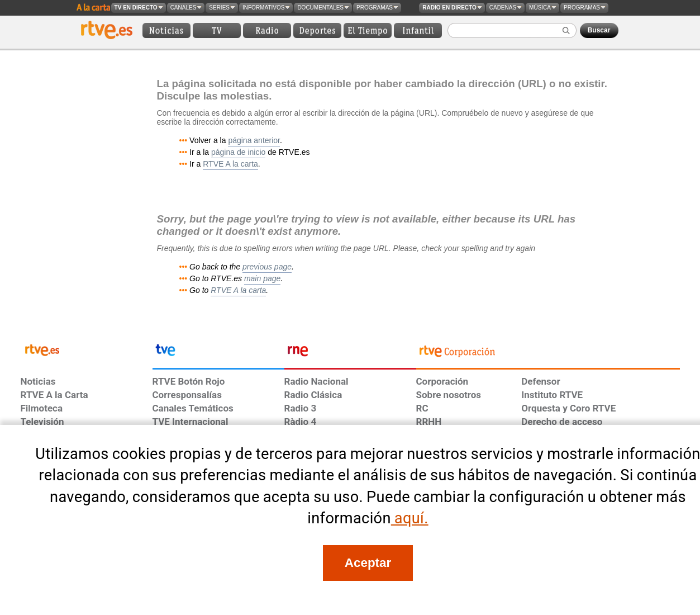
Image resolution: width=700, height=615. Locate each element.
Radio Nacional (316, 381)
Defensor (541, 381)
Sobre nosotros (449, 395)
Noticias (38, 381)
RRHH (429, 422)
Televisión (42, 422)
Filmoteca (42, 408)
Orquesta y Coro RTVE (568, 408)
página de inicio (238, 152)
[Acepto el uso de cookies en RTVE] (368, 563)
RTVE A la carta (230, 164)
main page (262, 278)
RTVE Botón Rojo (189, 381)
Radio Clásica (313, 395)
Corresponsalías (187, 395)
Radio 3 (301, 408)
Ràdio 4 (301, 422)
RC (422, 408)
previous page (267, 267)
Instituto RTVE (552, 395)
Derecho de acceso (562, 422)
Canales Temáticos (193, 408)
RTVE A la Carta (54, 395)
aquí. (410, 518)
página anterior (254, 140)
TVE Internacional (191, 422)
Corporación (442, 381)
